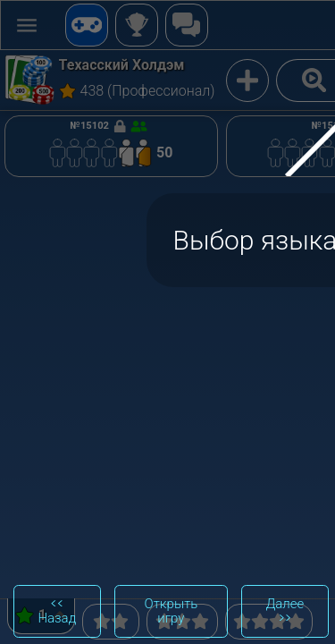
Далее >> (285, 611)
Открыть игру (172, 611)
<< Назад (57, 611)
